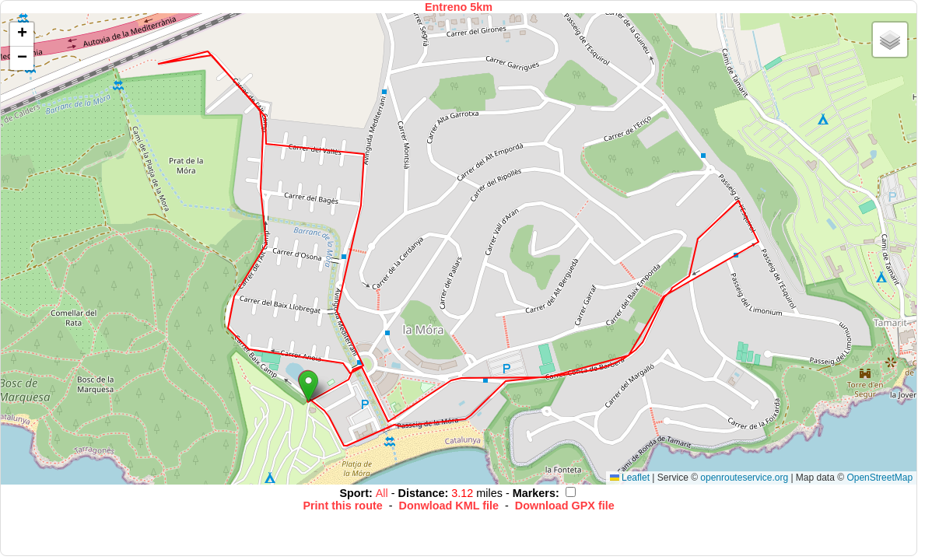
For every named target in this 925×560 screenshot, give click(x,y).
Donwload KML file (449, 506)
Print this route (342, 506)
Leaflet (630, 478)
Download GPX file (565, 506)
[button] (308, 386)
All (384, 493)
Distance (422, 493)
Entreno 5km (459, 7)
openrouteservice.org (744, 478)
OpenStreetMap (879, 478)
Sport (354, 493)
